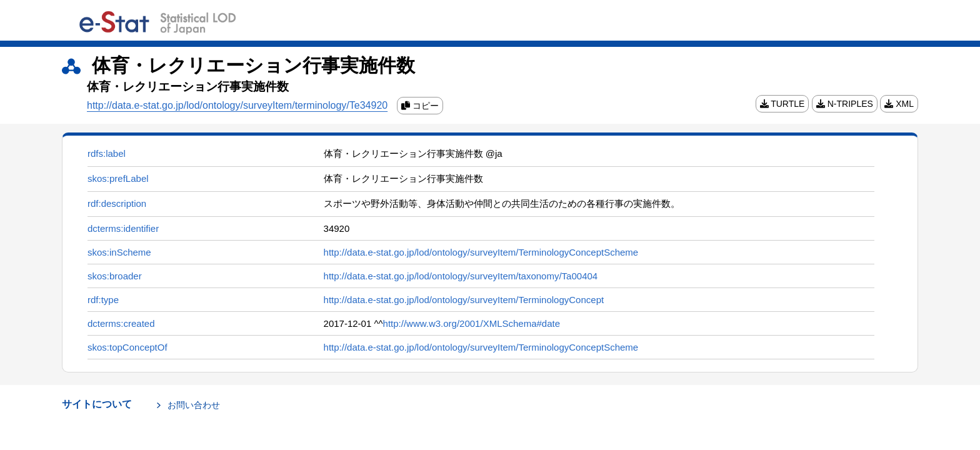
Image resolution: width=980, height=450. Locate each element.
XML (899, 104)
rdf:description (117, 203)
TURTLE (782, 104)
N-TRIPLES (845, 104)
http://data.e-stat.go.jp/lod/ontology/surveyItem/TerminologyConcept (464, 300)
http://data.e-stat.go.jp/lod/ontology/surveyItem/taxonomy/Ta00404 (461, 276)
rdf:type (103, 300)
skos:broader (115, 276)
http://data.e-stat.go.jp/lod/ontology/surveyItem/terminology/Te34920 (237, 105)
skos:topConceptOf (127, 347)
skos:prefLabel (118, 178)
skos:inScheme (119, 252)
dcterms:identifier (123, 228)
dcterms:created (121, 323)
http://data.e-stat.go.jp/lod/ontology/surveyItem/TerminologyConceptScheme (481, 252)
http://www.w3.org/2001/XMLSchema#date (472, 323)
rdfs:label (107, 153)
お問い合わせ (194, 405)
